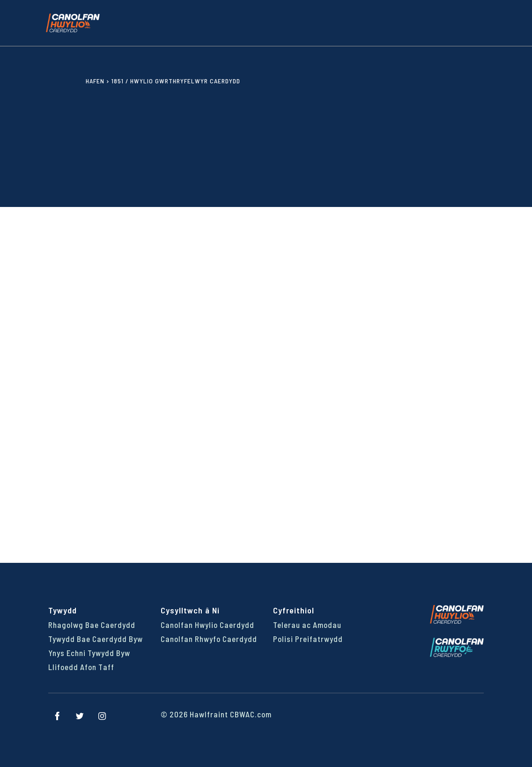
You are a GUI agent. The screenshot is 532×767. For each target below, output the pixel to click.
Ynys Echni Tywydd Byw (89, 653)
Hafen (95, 81)
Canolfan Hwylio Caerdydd (207, 625)
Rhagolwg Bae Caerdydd (92, 625)
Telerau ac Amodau (307, 625)
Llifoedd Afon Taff (81, 667)
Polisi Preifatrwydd (308, 639)
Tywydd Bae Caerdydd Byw (96, 639)
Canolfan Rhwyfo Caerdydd (209, 639)
